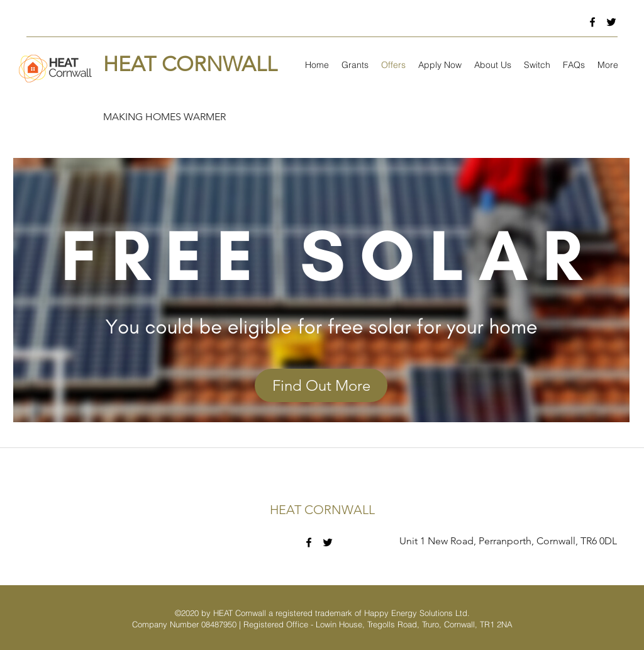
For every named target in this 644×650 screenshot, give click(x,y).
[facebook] (592, 22)
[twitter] (611, 22)
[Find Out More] (321, 385)
